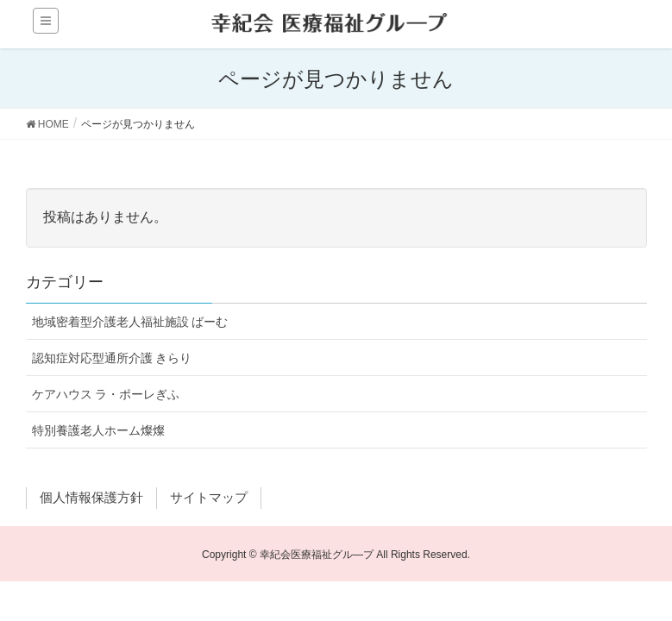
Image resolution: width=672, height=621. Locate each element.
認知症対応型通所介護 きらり (112, 358)
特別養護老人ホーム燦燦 (98, 430)
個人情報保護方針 (91, 497)
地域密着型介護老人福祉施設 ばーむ (130, 322)
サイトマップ (209, 497)
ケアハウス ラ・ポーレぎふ (106, 394)
